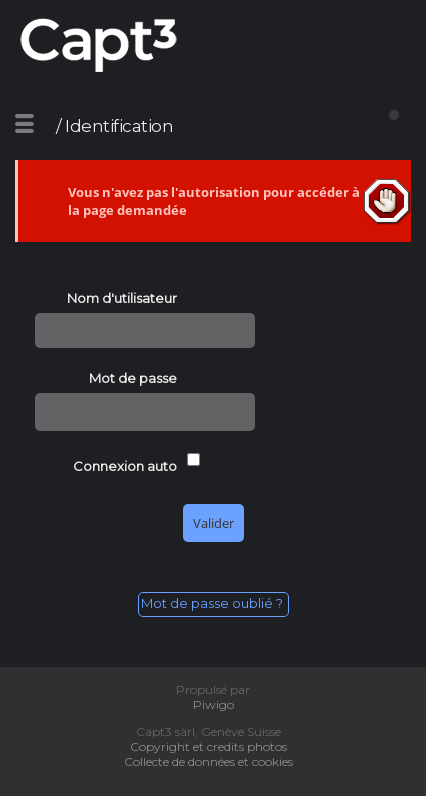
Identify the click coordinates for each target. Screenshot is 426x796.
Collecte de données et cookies (213, 761)
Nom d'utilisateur (122, 298)
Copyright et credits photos (213, 746)
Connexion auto (125, 466)
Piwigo (213, 704)
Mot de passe (133, 378)
